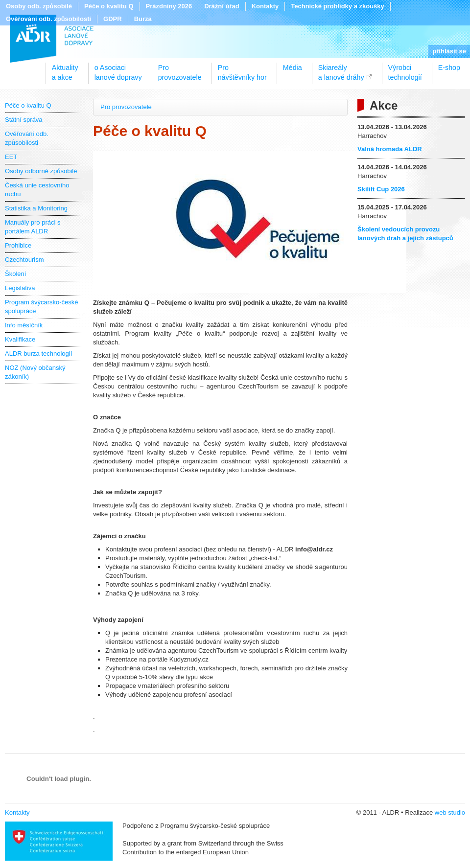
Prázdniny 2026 (169, 6)
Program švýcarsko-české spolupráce (42, 307)
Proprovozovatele (180, 69)
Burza (143, 19)
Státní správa (24, 120)
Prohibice (18, 245)
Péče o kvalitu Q (109, 6)
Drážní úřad (222, 6)
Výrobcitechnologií (405, 69)
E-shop (449, 68)
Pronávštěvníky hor (242, 69)
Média (293, 68)
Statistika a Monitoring (36, 208)
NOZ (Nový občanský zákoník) (35, 372)
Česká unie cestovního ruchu (37, 190)
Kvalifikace (20, 339)
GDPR (113, 19)
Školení (15, 274)
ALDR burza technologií (38, 354)
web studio (450, 812)
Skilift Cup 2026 (381, 189)
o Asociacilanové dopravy (118, 69)
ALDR (52, 39)
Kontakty (265, 6)
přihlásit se (449, 51)
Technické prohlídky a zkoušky (338, 6)
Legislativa (20, 288)
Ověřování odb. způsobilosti (48, 19)
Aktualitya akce (65, 69)
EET (11, 157)
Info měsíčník (24, 325)
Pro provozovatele (126, 107)
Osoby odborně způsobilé (41, 171)
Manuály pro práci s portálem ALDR (33, 227)
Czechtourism (24, 260)
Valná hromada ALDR (390, 149)
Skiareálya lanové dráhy (341, 69)
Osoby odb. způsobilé (39, 6)
